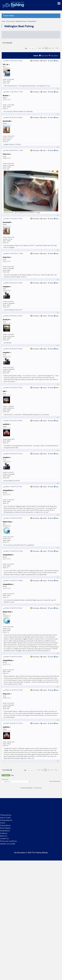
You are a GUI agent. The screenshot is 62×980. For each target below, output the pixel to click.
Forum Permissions (55, 781)
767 (53, 48)
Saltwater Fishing (21, 21)
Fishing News (5, 825)
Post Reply (7, 43)
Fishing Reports (32, 21)
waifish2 (7, 424)
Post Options (35, 61)
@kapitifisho (8, 490)
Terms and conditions (8, 841)
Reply (57, 61)
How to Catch (5, 817)
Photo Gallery (5, 828)
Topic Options (53, 56)
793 (57, 48)
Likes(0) (43, 61)
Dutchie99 (7, 121)
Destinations (5, 830)
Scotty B (7, 320)
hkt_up (6, 64)
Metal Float (8, 522)
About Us (4, 836)
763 (39, 48)
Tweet (12, 775)
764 (43, 48)
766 (50, 48)
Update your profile (8, 844)
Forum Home (10, 21)
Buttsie (6, 96)
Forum (3, 823)
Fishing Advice (6, 815)
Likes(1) (43, 150)
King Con (7, 154)
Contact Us (4, 838)
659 (5, 391)
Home (3, 21)
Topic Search (44, 56)
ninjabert (7, 287)
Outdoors (4, 833)
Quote (51, 61)
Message (8, 56)
